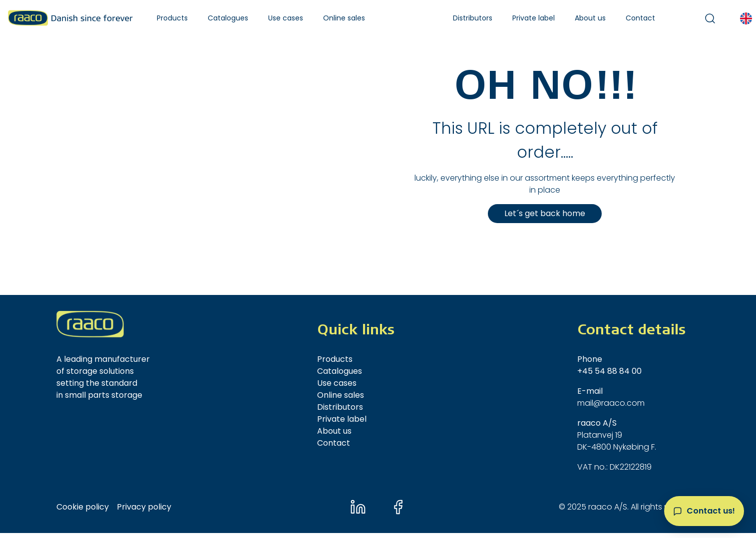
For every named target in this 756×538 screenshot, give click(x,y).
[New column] (90, 324)
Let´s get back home (545, 213)
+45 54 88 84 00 (609, 371)
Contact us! (711, 511)
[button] (172, 18)
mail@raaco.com (611, 403)
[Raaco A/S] (70, 18)
